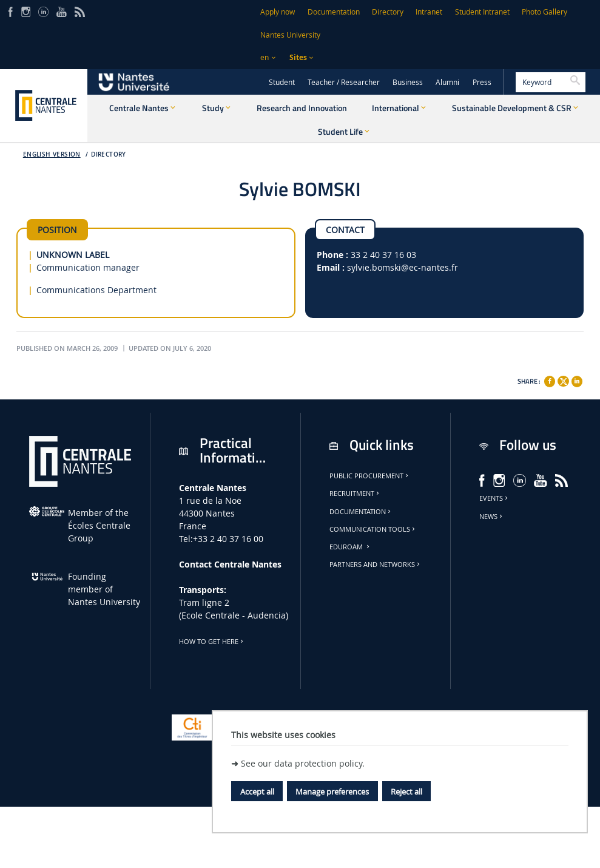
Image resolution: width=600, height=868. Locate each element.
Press (482, 82)
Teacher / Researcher (344, 82)
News (492, 517)
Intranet (429, 12)
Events (494, 498)
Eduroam (350, 547)
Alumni (447, 82)
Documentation (334, 12)
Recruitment (355, 493)
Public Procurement (370, 476)
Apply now (278, 12)
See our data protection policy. (303, 763)
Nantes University (290, 35)
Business (408, 82)
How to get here (212, 642)
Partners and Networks (376, 565)
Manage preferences (332, 792)
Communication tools (373, 529)
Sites (298, 57)
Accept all (257, 792)
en (265, 57)
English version (52, 154)
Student (282, 82)
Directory (388, 12)
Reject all (406, 792)
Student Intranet (482, 12)
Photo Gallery (544, 12)
